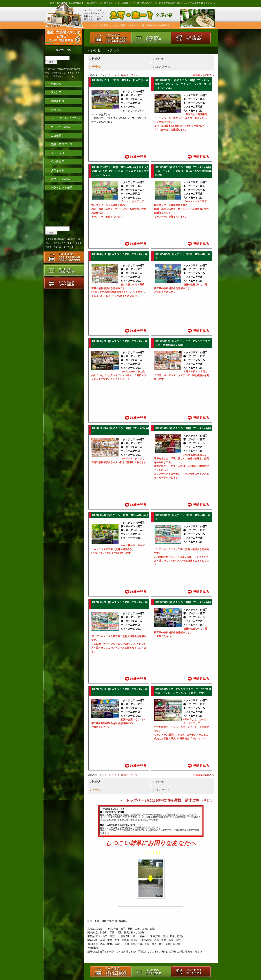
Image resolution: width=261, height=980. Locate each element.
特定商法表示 (163, 25)
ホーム (95, 25)
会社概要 (104, 25)
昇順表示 (198, 75)
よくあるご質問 (118, 25)
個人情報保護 (148, 25)
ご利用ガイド (134, 25)
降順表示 (209, 75)
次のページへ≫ (129, 75)
